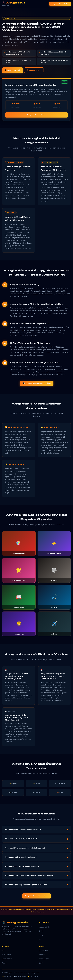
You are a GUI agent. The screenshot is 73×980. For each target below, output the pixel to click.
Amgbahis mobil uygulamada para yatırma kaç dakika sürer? (30, 875)
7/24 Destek (43, 951)
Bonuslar (42, 955)
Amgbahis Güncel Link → (60, 4)
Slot (4, 951)
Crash (4, 963)
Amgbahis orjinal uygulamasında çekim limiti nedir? (26, 884)
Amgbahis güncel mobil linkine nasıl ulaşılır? (23, 866)
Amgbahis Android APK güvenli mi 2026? (21, 839)
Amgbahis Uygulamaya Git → (36, 896)
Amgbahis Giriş (44, 927)
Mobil (41, 935)
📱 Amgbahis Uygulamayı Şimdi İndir (37, 383)
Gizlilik (41, 963)
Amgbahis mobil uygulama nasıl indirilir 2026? (23, 829)
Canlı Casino (7, 955)
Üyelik (41, 931)
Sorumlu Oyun (44, 959)
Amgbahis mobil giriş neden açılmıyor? (21, 857)
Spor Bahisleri (7, 959)
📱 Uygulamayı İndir (13, 70)
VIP (40, 939)
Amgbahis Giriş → (34, 70)
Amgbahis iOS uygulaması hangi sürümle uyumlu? (25, 848)
